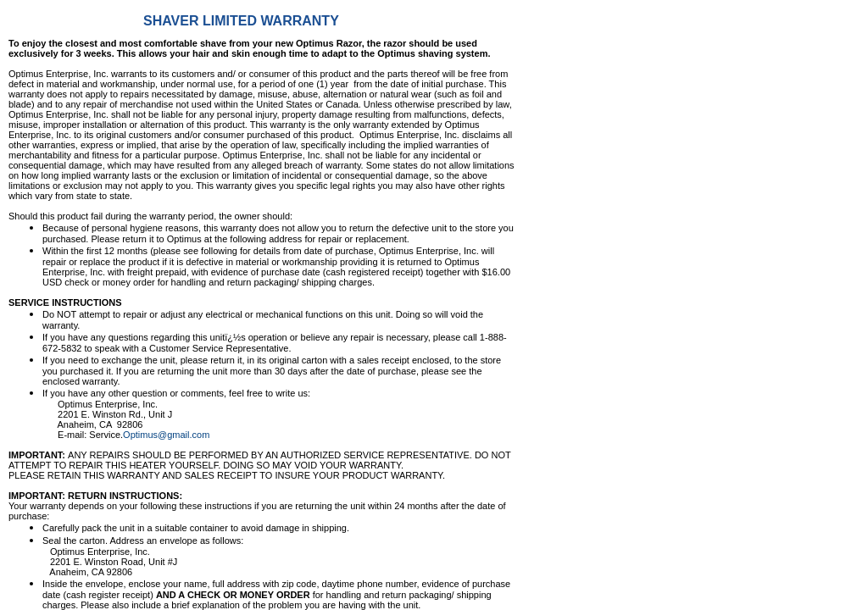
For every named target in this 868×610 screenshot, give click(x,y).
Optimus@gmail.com (166, 435)
